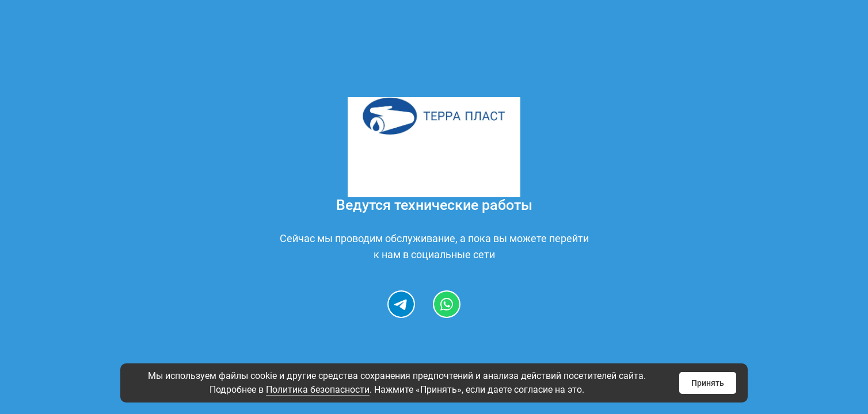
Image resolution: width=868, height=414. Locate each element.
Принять (708, 383)
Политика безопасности (318, 390)
